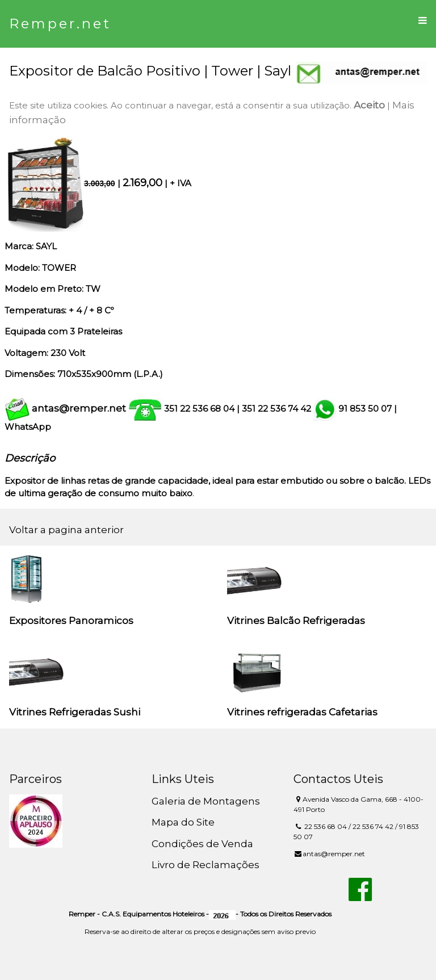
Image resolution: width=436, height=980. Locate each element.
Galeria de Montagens (206, 801)
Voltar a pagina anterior (66, 530)
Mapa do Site (183, 822)
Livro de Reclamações (206, 865)
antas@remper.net (79, 408)
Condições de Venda (202, 844)
